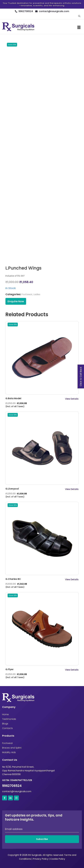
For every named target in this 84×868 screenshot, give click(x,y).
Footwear (27, 294)
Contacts (7, 728)
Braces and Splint (12, 748)
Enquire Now (16, 301)
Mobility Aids (9, 752)
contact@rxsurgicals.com (17, 791)
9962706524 (12, 786)
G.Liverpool (12, 489)
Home (5, 714)
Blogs (5, 724)
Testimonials (9, 719)
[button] (79, 27)
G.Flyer (10, 669)
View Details (72, 399)
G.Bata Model (13, 398)
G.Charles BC (13, 579)
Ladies (37, 294)
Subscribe (42, 839)
